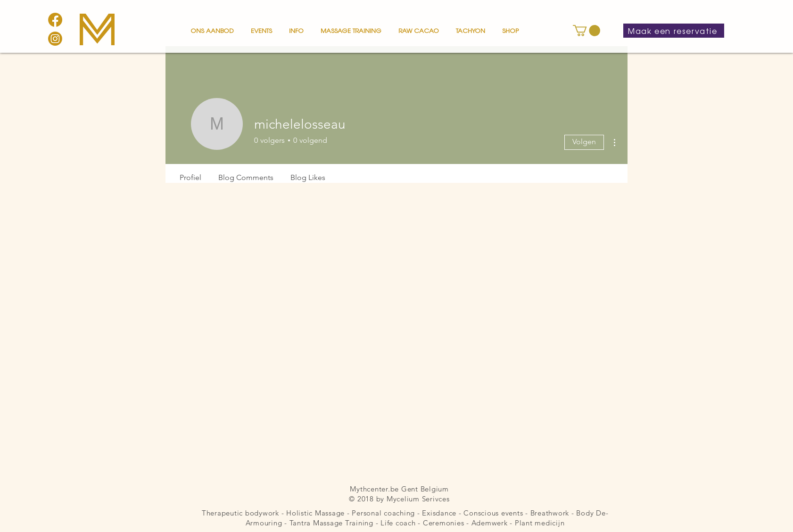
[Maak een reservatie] (674, 31)
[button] (212, 26)
